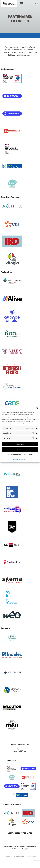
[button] (37, 409)
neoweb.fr (23, 858)
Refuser (20, 450)
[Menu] (21, 3)
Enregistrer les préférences (20, 455)
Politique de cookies (19, 459)
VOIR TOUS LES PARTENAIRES (20, 833)
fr (36, 3)
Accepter (20, 444)
